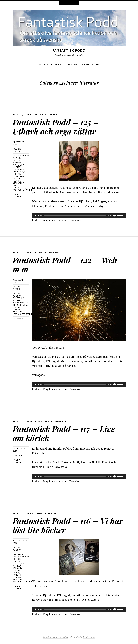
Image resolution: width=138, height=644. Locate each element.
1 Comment (19, 319)
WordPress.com (89, 637)
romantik (61, 421)
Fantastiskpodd (22, 156)
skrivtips (18, 575)
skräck (53, 115)
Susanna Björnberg (18, 182)
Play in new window (56, 220)
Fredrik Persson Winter (17, 163)
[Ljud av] (114, 216)
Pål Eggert (20, 173)
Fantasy (17, 158)
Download (77, 220)
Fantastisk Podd (69, 50)
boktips (28, 115)
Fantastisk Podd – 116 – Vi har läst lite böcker (67, 525)
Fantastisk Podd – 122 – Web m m (62, 264)
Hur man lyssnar (90, 64)
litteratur (41, 115)
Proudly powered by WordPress (56, 637)
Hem (41, 64)
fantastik (18, 554)
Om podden (71, 64)
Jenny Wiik (18, 456)
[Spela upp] (35, 216)
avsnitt (17, 115)
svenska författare (19, 187)
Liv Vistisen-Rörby (19, 167)
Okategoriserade (49, 252)
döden (38, 513)
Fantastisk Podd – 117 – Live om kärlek (61, 433)
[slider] (75, 216)
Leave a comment (18, 196)
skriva (16, 573)
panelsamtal (46, 421)
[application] (79, 216)
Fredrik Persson (17, 150)
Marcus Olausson (21, 171)
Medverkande (54, 64)
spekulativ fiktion (19, 177)
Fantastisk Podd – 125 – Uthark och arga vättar (62, 126)
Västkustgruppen (22, 190)
